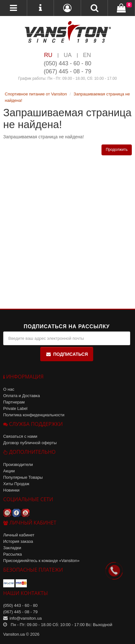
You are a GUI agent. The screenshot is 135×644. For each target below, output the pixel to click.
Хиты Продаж (16, 484)
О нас (9, 389)
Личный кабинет (19, 535)
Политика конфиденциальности (34, 415)
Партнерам (14, 402)
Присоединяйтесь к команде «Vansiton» (41, 561)
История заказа (18, 541)
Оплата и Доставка (22, 396)
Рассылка (13, 554)
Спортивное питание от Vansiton (36, 94)
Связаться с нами (20, 436)
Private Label (15, 408)
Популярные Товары (23, 477)
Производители (18, 465)
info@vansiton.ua (26, 618)
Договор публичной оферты (30, 443)
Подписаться (67, 354)
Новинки (11, 490)
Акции (9, 471)
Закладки (12, 548)
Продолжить (117, 150)
